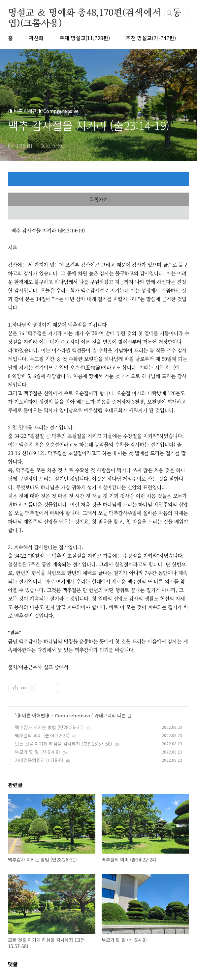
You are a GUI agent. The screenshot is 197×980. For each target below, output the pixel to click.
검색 (169, 13)
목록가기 (99, 199)
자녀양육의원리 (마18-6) (39, 760)
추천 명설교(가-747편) (151, 38)
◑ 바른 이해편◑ (33, 715)
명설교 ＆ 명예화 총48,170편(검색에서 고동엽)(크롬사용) (95, 13)
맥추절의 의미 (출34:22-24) (42, 735)
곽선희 (36, 38)
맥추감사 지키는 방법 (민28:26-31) (49, 727)
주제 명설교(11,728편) (85, 38)
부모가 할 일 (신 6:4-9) (37, 752)
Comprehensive (73, 715)
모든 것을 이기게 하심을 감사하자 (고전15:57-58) (64, 744)
